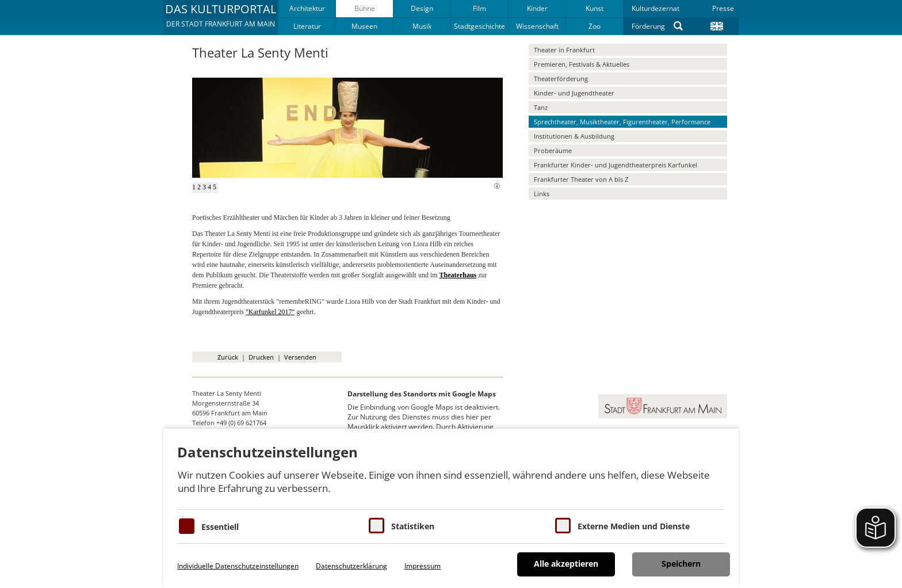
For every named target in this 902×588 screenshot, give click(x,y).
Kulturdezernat (656, 8)
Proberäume (553, 150)
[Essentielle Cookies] (187, 526)
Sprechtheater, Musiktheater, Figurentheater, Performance (622, 122)
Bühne (365, 8)
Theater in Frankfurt (564, 50)
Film (479, 8)
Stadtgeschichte (479, 26)
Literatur (307, 26)
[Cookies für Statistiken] (377, 526)
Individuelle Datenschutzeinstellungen (238, 566)
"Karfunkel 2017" (270, 312)
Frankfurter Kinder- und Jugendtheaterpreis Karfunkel (616, 165)
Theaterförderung (561, 79)
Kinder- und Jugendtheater (574, 93)
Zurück (228, 357)
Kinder (537, 8)
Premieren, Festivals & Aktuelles (582, 64)
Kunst (595, 8)
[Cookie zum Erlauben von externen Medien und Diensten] (563, 526)
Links (542, 194)
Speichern (681, 564)
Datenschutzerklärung (351, 566)
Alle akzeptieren (566, 564)
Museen (364, 26)
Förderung (648, 26)
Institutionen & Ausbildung (574, 136)
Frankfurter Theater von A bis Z (581, 179)
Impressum (423, 566)
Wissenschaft (537, 26)
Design (422, 8)
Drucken (261, 357)
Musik (422, 26)
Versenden (300, 357)
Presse (723, 8)
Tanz (541, 107)
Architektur (307, 8)
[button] (221, 17)
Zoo (595, 26)
